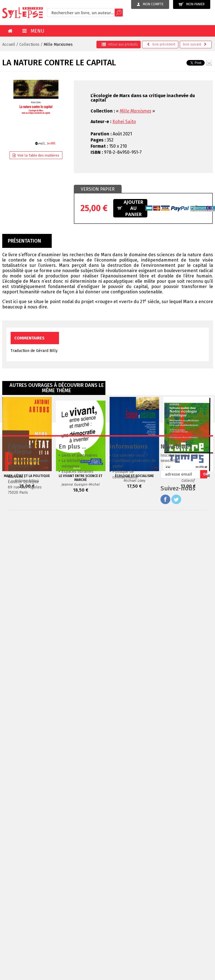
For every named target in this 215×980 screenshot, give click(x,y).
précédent (161, 44)
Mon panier (192, 4)
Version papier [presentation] (98, 189)
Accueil (9, 45)
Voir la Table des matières (36, 155)
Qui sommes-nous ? (130, 539)
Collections (29, 45)
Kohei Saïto (124, 122)
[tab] (98, 189)
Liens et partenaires (79, 539)
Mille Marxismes (58, 45)
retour (120, 44)
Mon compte (150, 4)
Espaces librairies (77, 555)
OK (205, 558)
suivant (195, 44)
